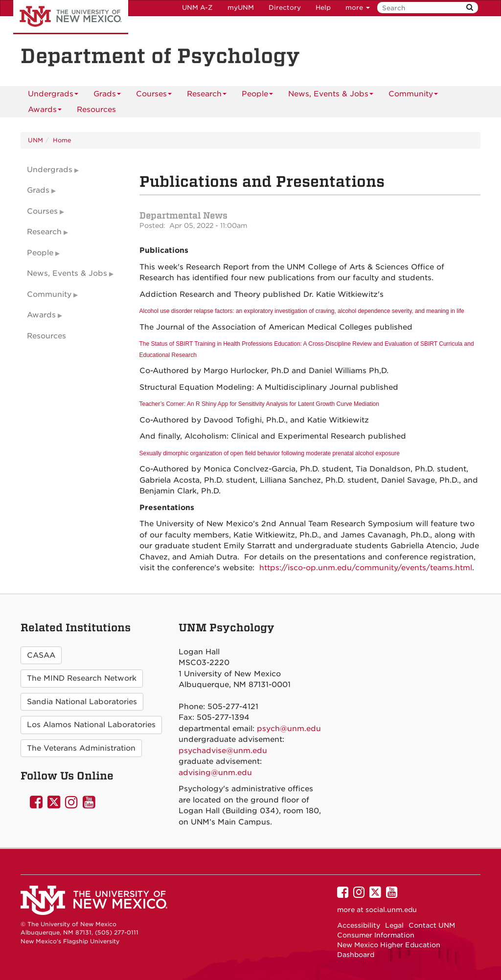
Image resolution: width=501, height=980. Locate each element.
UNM (35, 140)
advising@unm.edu (215, 773)
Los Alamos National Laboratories (91, 725)
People (257, 96)
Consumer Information (376, 935)
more (358, 8)
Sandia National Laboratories (82, 702)
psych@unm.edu (289, 729)
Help (323, 8)
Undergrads (53, 96)
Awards (45, 111)
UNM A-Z (197, 8)
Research (207, 96)
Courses (154, 96)
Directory (285, 8)
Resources (96, 110)
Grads (107, 96)
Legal (394, 925)
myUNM (241, 8)
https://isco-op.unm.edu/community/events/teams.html (366, 568)
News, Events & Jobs (331, 96)
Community (413, 96)
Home (62, 140)
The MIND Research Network (82, 678)
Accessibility (359, 925)
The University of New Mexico (71, 17)
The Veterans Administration (81, 748)
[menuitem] (96, 110)
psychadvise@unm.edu (223, 751)
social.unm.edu (391, 910)
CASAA (41, 655)
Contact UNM (432, 925)
